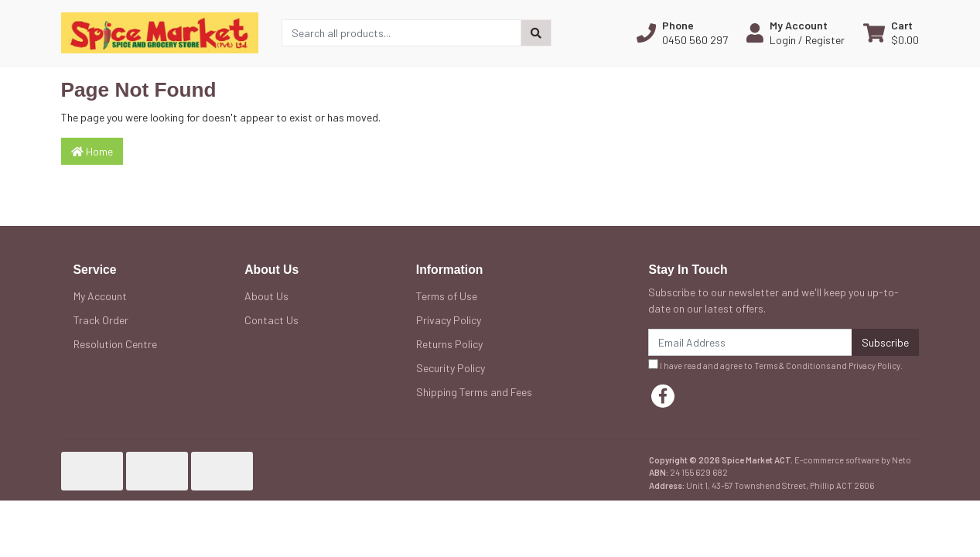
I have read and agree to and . (775, 365)
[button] (682, 32)
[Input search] (402, 33)
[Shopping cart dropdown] (891, 32)
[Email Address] (750, 342)
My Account (100, 296)
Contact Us (271, 320)
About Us (266, 296)
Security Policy (451, 368)
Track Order (101, 320)
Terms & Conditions (792, 366)
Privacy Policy (449, 320)
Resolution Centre (115, 344)
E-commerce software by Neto (853, 460)
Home (92, 151)
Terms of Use (447, 296)
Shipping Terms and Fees (474, 392)
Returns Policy (449, 344)
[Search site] (536, 33)
